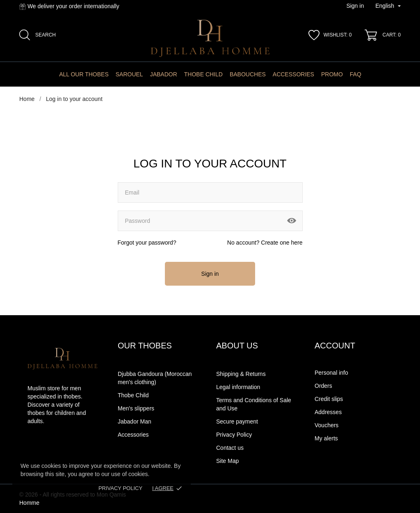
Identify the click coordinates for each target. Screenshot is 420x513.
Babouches (248, 74)
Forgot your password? (147, 243)
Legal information (238, 387)
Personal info (331, 373)
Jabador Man (135, 421)
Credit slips (329, 399)
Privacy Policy (120, 488)
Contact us (230, 448)
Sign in (210, 274)
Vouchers (326, 425)
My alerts (326, 438)
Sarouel (129, 74)
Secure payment (237, 421)
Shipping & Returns (241, 374)
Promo (332, 74)
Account (335, 346)
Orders (323, 386)
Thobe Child (203, 74)
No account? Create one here (265, 243)
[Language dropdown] (388, 6)
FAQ (356, 74)
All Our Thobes (84, 74)
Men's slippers (136, 408)
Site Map (227, 461)
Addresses (328, 412)
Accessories (293, 74)
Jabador (164, 74)
